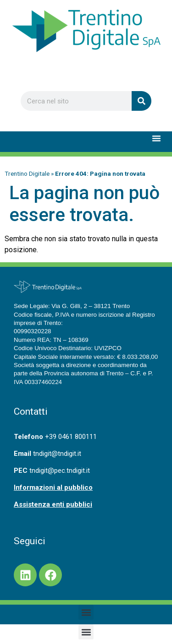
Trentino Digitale (27, 173)
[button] (156, 138)
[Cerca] (141, 101)
